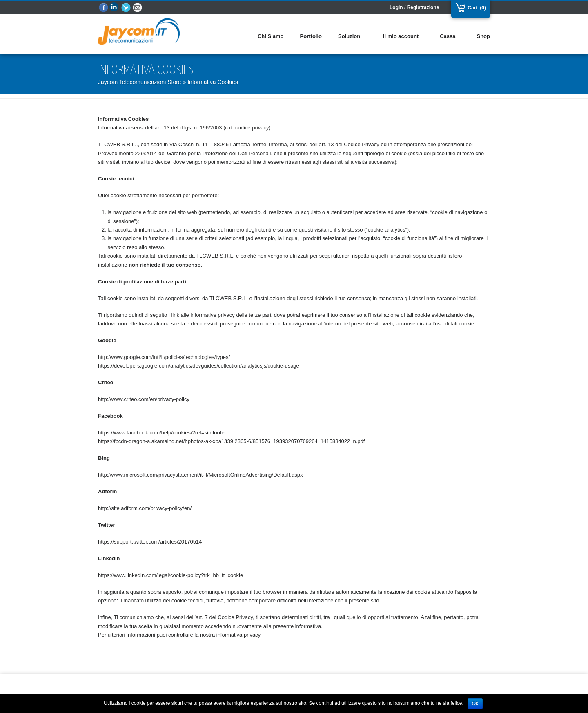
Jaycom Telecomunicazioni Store (140, 82)
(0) (483, 8)
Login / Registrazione (414, 7)
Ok (475, 704)
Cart (472, 8)
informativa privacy (238, 635)
